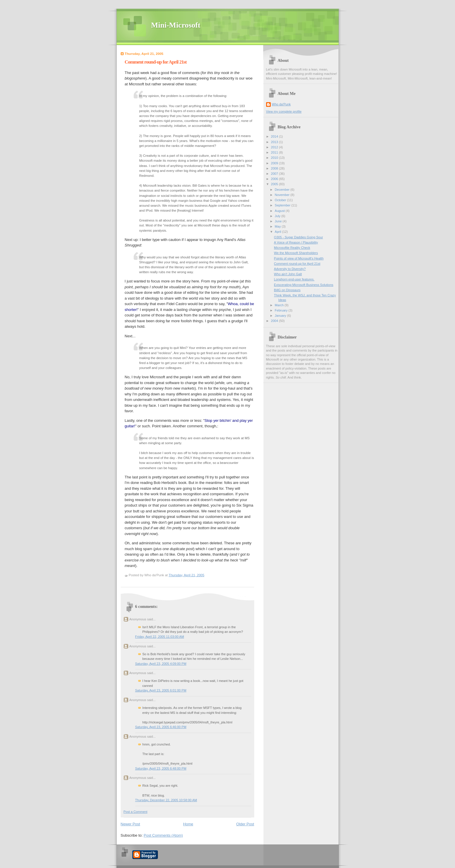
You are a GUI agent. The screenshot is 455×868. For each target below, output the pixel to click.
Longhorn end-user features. (294, 279)
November (283, 195)
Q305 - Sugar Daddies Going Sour (298, 237)
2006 (275, 179)
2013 (275, 142)
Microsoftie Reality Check (292, 248)
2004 (275, 321)
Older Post (245, 824)
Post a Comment (136, 812)
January (281, 316)
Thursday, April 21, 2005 (186, 575)
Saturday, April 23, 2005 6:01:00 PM (161, 690)
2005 (275, 184)
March (280, 305)
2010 (275, 158)
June (279, 221)
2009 (275, 163)
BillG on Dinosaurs (287, 290)
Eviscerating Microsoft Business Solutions (304, 285)
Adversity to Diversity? (290, 269)
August (280, 211)
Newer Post (130, 824)
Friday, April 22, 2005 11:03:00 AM (160, 637)
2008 (275, 168)
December (283, 190)
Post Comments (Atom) (163, 835)
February (282, 310)
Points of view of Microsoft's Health (299, 258)
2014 (275, 136)
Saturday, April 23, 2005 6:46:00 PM (161, 727)
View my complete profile (284, 111)
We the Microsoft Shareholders (296, 253)
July (278, 216)
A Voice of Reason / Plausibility (296, 242)
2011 (275, 152)
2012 (275, 147)
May (278, 226)
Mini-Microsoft (176, 25)
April (278, 232)
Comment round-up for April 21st (156, 62)
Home (188, 824)
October (281, 200)
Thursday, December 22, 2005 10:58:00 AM (166, 800)
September (283, 205)
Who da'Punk (281, 104)
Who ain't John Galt (288, 274)
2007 (275, 174)
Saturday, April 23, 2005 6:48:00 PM (161, 768)
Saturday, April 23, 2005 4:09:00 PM (161, 664)
